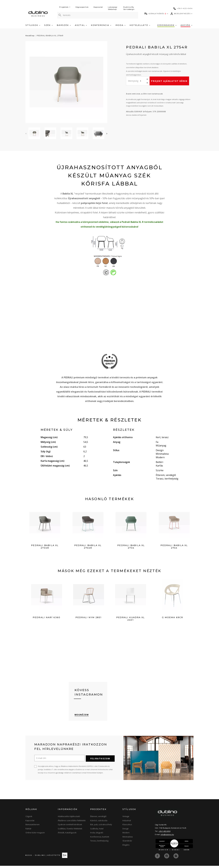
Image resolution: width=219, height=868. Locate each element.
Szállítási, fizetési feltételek (70, 831)
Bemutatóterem (32, 827)
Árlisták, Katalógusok (67, 835)
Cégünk (29, 819)
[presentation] (26, 133)
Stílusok (33, 25)
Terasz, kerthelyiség (99, 843)
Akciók (186, 25)
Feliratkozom (100, 761)
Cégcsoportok (82, 7)
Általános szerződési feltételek (72, 823)
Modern (126, 835)
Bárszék (64, 25)
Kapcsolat (98, 7)
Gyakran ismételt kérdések (70, 827)
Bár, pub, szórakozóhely (101, 827)
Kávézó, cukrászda (99, 823)
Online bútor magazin (35, 835)
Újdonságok (167, 25)
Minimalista (128, 839)
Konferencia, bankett (100, 839)
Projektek (65, 7)
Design (126, 831)
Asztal (81, 25)
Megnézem (82, 717)
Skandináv (127, 843)
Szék (49, 25)
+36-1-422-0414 (165, 834)
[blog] (176, 858)
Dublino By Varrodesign (129, 8)
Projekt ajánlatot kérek (169, 81)
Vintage (126, 819)
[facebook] (158, 858)
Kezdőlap (30, 36)
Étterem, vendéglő (98, 819)
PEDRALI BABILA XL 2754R (50, 36)
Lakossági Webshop (113, 8)
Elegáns (126, 847)
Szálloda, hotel (97, 831)
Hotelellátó (140, 25)
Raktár (28, 831)
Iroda (120, 25)
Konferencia (101, 25)
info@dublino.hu (167, 837)
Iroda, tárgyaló (97, 835)
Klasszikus (127, 827)
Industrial (127, 823)
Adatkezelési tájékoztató (69, 819)
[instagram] (167, 858)
